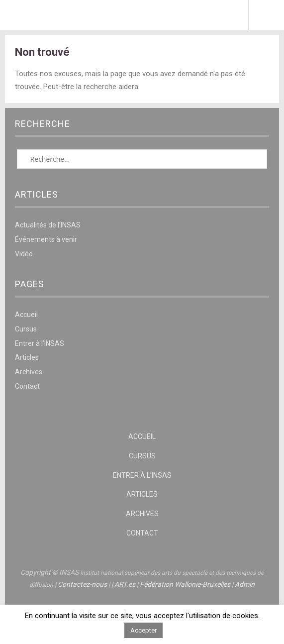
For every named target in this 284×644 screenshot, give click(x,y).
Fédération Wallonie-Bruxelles (185, 584)
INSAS (142, 15)
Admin (245, 584)
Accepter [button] (143, 630)
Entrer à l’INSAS (40, 343)
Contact (27, 386)
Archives (29, 372)
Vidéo (24, 254)
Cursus (26, 329)
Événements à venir (46, 239)
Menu (18, 15)
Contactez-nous (82, 584)
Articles (27, 357)
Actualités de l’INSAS (48, 225)
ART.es (125, 584)
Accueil (26, 315)
